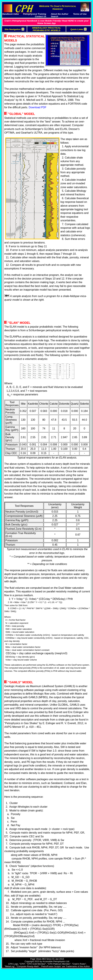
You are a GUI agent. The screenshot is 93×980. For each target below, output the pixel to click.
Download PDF (38, 107)
